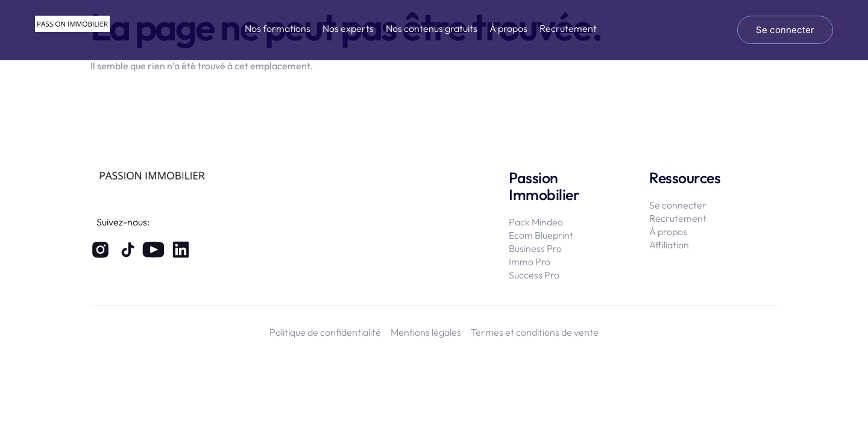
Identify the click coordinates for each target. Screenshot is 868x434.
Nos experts (348, 28)
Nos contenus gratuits (432, 28)
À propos (508, 28)
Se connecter (785, 30)
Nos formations (278, 28)
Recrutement (568, 28)
